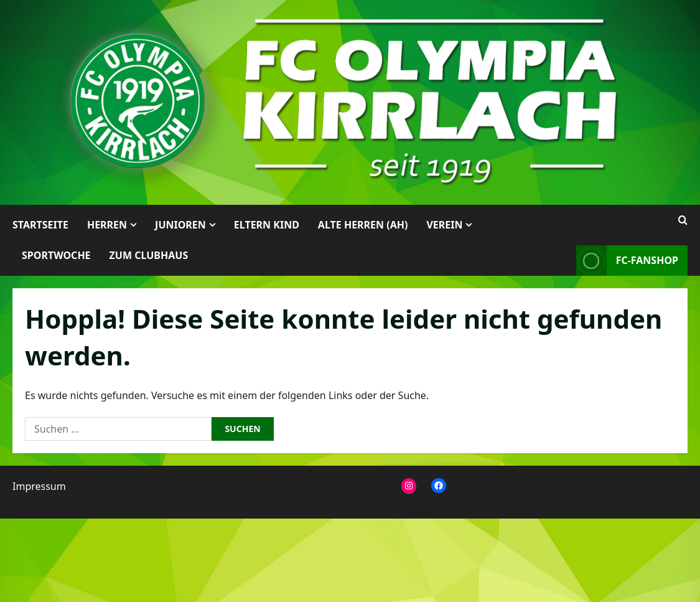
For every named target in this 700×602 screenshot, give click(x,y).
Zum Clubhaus (149, 255)
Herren (107, 225)
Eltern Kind (267, 225)
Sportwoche (56, 255)
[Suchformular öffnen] (683, 220)
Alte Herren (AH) (363, 225)
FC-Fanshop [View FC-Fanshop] (627, 261)
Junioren (180, 225)
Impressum (39, 486)
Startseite (40, 225)
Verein (444, 225)
